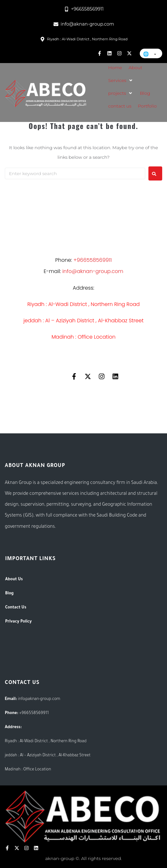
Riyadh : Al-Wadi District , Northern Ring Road (83, 304)
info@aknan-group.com (39, 699)
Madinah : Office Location (84, 337)
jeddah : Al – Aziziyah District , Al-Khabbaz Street (83, 321)
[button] (121, 80)
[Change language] (151, 53)
